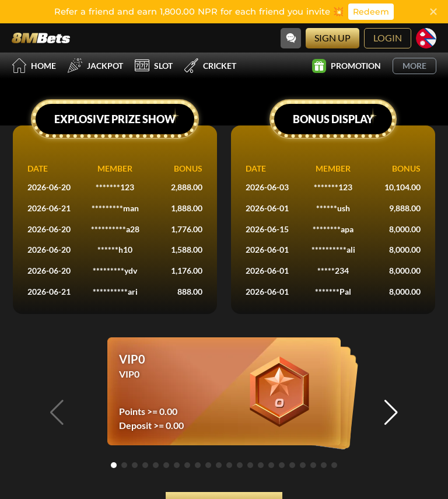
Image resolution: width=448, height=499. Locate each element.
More (414, 66)
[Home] (41, 38)
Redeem (371, 12)
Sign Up (332, 38)
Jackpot (95, 66)
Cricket (210, 66)
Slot (154, 66)
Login (388, 38)
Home (34, 66)
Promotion (346, 66)
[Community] (291, 38)
